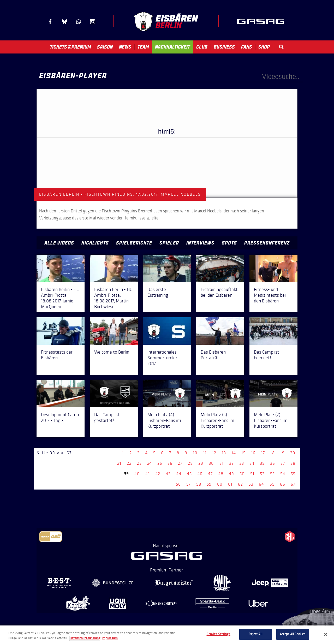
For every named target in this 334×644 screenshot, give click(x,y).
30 (211, 463)
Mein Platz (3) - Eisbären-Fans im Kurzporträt (217, 420)
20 (293, 453)
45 (189, 474)
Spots (229, 243)
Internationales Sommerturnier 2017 (162, 358)
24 (150, 463)
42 (158, 474)
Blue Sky (64, 22)
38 (293, 463)
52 (262, 474)
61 (230, 484)
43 (168, 474)
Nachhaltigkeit (172, 47)
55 (293, 474)
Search (281, 47)
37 (283, 463)
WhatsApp (79, 22)
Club (202, 47)
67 (293, 484)
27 (180, 463)
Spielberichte (134, 243)
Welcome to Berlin (112, 352)
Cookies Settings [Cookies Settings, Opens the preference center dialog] (219, 634)
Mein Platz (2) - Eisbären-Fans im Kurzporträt (271, 420)
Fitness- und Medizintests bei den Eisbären (270, 295)
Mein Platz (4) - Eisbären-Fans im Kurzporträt (164, 420)
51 (252, 474)
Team (143, 47)
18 (273, 453)
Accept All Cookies (293, 634)
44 (179, 474)
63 (251, 484)
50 (242, 474)
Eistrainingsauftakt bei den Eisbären (219, 292)
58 (199, 484)
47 (210, 474)
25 (160, 463)
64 (261, 484)
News (125, 47)
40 (137, 474)
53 (272, 474)
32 (231, 463)
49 (231, 474)
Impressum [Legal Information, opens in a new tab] (110, 638)
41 (148, 474)
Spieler (169, 243)
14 (234, 453)
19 (282, 453)
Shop (264, 47)
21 (119, 463)
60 (220, 484)
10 (195, 453)
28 (190, 463)
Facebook (50, 22)
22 (129, 463)
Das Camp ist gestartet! (107, 418)
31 (222, 463)
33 (242, 463)
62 (240, 484)
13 (224, 453)
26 (170, 463)
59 (209, 484)
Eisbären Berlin (166, 22)
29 (201, 463)
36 (273, 463)
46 (200, 474)
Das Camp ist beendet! (267, 355)
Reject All (255, 634)
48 (221, 474)
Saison (105, 47)
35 (262, 463)
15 (243, 453)
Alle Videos (59, 243)
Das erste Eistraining (158, 292)
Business (224, 47)
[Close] (326, 634)
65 (272, 484)
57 (189, 484)
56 (178, 484)
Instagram (93, 22)
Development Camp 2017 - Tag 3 (60, 418)
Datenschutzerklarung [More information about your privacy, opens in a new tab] (85, 638)
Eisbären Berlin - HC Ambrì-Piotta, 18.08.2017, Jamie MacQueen (60, 298)
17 (263, 453)
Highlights (95, 243)
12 (214, 453)
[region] (167, 635)
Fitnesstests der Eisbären (57, 355)
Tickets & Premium (70, 47)
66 (283, 484)
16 (253, 453)
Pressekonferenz (267, 243)
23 (139, 463)
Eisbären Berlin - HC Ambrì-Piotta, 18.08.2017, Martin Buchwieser (113, 298)
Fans (247, 47)
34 (252, 463)
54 (283, 474)
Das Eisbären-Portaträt (214, 355)
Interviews (200, 243)
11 (205, 453)
